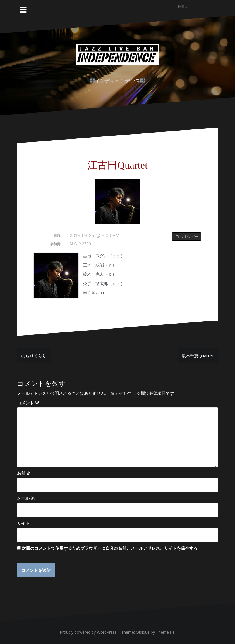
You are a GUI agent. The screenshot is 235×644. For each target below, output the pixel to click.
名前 (24, 473)
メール (26, 498)
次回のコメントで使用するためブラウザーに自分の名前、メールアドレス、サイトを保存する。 (112, 548)
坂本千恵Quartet (198, 356)
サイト (23, 523)
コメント (28, 403)
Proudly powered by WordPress (88, 632)
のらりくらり (34, 356)
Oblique (143, 632)
